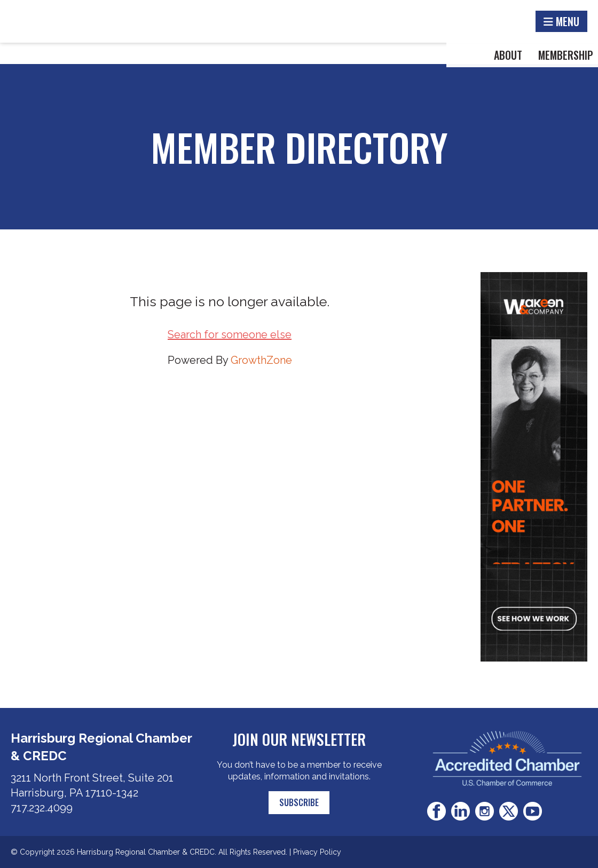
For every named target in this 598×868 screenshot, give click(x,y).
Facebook (436, 811)
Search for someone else (230, 335)
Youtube (533, 811)
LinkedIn (461, 811)
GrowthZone (261, 360)
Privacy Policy (317, 852)
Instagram (485, 811)
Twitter (509, 811)
